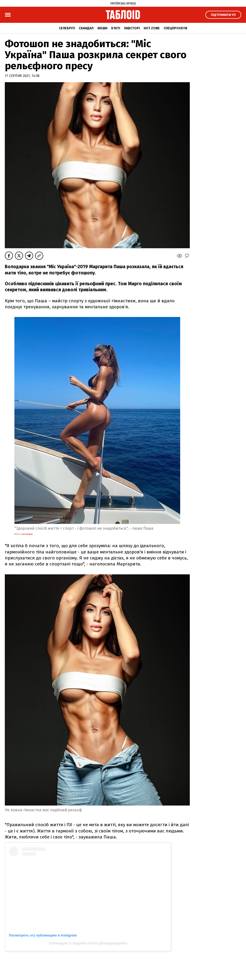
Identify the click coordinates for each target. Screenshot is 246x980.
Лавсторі (132, 28)
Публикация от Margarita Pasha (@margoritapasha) (88, 943)
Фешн (102, 28)
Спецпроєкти (175, 28)
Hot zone (152, 28)
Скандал (86, 28)
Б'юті (116, 28)
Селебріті (67, 28)
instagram (27, 534)
